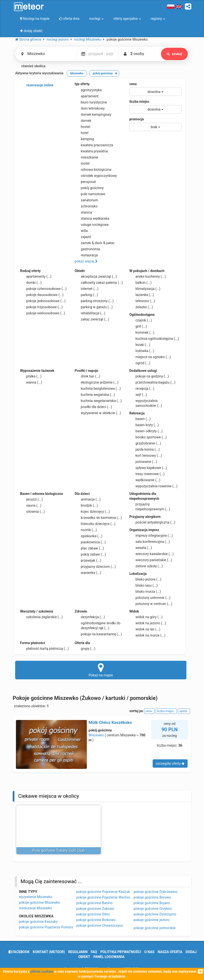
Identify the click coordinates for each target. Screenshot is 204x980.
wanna (31, 382)
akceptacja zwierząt (96, 276)
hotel (81, 133)
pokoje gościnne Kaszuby (38, 922)
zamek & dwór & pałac (95, 243)
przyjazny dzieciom (95, 567)
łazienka (142, 295)
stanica (83, 212)
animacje (88, 499)
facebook (19, 952)
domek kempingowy (93, 114)
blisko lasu (144, 585)
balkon (141, 283)
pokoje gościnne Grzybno (153, 909)
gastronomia (87, 249)
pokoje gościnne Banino (95, 903)
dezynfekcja (90, 617)
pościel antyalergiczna (152, 522)
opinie (184, 711)
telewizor (142, 301)
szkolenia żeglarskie (41, 617)
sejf (138, 395)
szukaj (173, 54)
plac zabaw (89, 548)
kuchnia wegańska (95, 395)
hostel (82, 127)
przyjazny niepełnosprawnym (150, 506)
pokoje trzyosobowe (41, 307)
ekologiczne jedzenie (96, 382)
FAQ (94, 952)
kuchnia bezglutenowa (98, 388)
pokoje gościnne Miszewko (39, 902)
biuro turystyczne (91, 102)
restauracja (86, 255)
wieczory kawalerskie (152, 554)
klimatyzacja (145, 289)
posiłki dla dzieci (93, 407)
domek (83, 121)
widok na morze (147, 635)
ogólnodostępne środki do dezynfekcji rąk (97, 625)
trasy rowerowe (147, 474)
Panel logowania (109, 957)
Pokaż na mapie (101, 670)
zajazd (83, 237)
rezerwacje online (37, 85)
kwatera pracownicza (94, 145)
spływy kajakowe (148, 468)
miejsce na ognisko (150, 357)
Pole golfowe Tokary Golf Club (59, 850)
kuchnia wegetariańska (98, 401)
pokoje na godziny (149, 376)
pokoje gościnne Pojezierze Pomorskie (48, 927)
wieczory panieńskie (151, 560)
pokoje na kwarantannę (98, 634)
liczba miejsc (139, 102)
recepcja (142, 388)
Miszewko (96, 735)
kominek (142, 332)
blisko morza (145, 592)
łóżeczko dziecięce (95, 524)
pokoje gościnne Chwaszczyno (100, 925)
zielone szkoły (146, 566)
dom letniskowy (90, 108)
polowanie (143, 462)
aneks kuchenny (148, 276)
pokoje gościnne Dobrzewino (155, 892)
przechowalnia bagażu (153, 382)
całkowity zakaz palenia (99, 283)
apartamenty (36, 276)
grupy (85, 649)
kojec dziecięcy (92, 512)
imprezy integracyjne (151, 536)
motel (82, 163)
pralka (31, 376)
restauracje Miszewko (35, 908)
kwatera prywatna (91, 151)
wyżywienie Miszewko (36, 897)
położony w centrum (151, 604)
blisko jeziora (145, 579)
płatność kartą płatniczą (44, 649)
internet (86, 289)
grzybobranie (145, 443)
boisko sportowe (148, 437)
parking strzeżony (94, 301)
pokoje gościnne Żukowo (95, 909)
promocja (137, 119)
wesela (141, 548)
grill (138, 326)
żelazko (141, 307)
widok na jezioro (148, 623)
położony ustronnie (150, 598)
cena (133, 84)
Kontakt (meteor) (49, 952)
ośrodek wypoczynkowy (96, 176)
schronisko (86, 206)
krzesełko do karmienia (98, 518)
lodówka (142, 351)
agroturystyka (88, 90)
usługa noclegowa (91, 225)
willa (81, 231)
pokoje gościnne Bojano (152, 903)
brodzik (86, 505)
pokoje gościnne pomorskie (154, 928)
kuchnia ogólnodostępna (154, 339)
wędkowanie (145, 480)
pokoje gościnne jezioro (152, 920)
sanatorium (86, 200)
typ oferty (82, 84)
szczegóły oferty (170, 763)
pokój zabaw (90, 554)
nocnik (86, 530)
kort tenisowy (146, 456)
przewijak (88, 560)
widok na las (145, 629)
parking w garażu (94, 307)
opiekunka (88, 536)
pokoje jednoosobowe (43, 301)
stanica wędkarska (92, 218)
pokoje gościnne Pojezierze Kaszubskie (106, 892)
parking (86, 295)
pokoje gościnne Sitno (93, 914)
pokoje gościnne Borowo (152, 897)
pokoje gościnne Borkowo (96, 920)
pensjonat (85, 182)
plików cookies (42, 971)
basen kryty (144, 425)
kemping (84, 139)
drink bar (87, 376)
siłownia (32, 512)
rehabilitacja (90, 313)
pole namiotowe (90, 194)
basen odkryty (146, 431)
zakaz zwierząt (92, 319)
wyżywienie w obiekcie (98, 413)
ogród (140, 363)
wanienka (88, 573)
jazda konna (145, 449)
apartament (86, 96)
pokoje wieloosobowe (43, 313)
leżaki (140, 345)
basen (140, 419)
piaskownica (90, 542)
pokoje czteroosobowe (43, 289)
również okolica (30, 66)
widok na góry (146, 617)
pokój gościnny (89, 188)
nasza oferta (170, 952)
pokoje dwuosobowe (42, 295)
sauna (31, 505)
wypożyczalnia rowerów (153, 486)
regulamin (78, 952)
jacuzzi (31, 499)
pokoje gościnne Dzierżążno (155, 914)
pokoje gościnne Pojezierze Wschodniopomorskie (114, 897)
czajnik (141, 320)
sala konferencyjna (150, 542)
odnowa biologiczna (93, 170)
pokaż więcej (86, 261)
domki (31, 283)
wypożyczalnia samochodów (146, 403)
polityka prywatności (121, 952)
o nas (149, 952)
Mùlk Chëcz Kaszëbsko (110, 722)
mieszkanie (86, 157)
